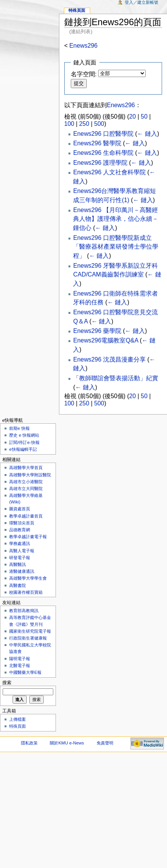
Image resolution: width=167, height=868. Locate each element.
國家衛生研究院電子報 (30, 631)
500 (99, 124)
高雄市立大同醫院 (26, 489)
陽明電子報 (20, 659)
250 (84, 124)
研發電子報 (20, 558)
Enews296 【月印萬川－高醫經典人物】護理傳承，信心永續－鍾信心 (116, 219)
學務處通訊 (20, 543)
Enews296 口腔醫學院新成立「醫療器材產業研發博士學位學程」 (116, 247)
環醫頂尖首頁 (22, 523)
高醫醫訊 (17, 564)
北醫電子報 (20, 665)
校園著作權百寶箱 (26, 592)
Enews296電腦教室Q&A (106, 340)
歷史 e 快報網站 (26, 435)
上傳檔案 (17, 719)
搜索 (7, 683)
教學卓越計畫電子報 (28, 537)
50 (144, 117)
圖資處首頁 (20, 509)
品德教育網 (20, 530)
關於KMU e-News (67, 743)
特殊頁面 (77, 10)
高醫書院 (17, 585)
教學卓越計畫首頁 (26, 516)
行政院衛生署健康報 (28, 638)
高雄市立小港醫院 (26, 482)
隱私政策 (29, 743)
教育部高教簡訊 (24, 611)
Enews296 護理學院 (100, 163)
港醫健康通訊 (22, 571)
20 (133, 117)
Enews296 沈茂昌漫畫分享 (109, 359)
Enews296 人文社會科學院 (109, 172)
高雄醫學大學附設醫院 (30, 475)
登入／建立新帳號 (142, 2)
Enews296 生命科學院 (103, 153)
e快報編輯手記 (23, 449)
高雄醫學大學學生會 (28, 578)
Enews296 (83, 46)
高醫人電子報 (22, 551)
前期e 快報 (19, 428)
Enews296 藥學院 (97, 331)
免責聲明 (105, 743)
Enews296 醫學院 (97, 143)
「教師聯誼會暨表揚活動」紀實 (116, 378)
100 (69, 124)
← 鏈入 (147, 134)
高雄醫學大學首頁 (26, 468)
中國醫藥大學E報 (25, 672)
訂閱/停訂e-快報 (24, 442)
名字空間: (84, 74)
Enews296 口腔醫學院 (103, 134)
